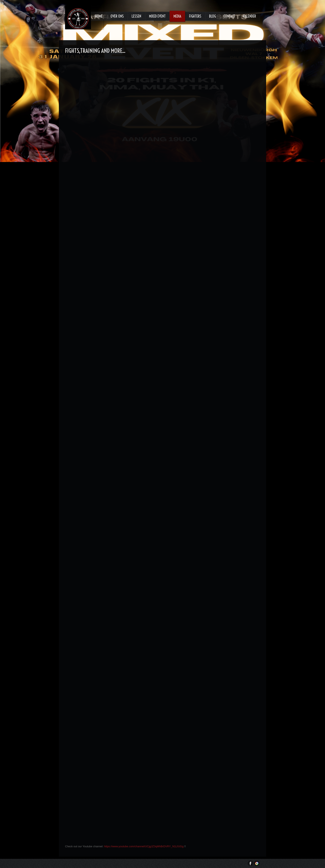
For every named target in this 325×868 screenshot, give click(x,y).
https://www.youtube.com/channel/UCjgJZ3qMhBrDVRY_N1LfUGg (144, 846)
